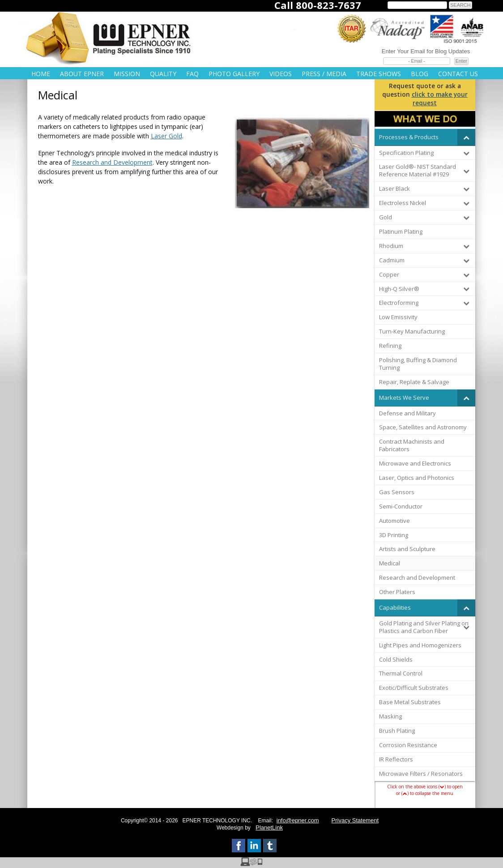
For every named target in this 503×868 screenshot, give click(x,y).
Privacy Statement (355, 820)
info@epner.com (298, 820)
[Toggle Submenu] (466, 137)
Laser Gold (166, 136)
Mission (127, 74)
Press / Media (324, 74)
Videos (281, 74)
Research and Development (112, 162)
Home (41, 74)
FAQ (192, 74)
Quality (163, 74)
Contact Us (458, 74)
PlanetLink (269, 827)
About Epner (82, 74)
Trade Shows (379, 74)
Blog (420, 74)
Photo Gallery (234, 74)
